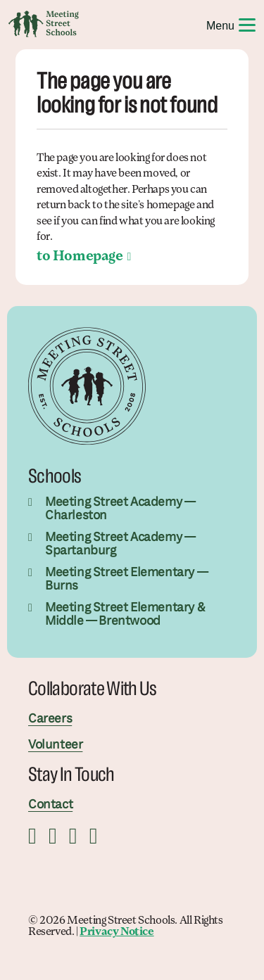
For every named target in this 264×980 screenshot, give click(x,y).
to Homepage (80, 257)
